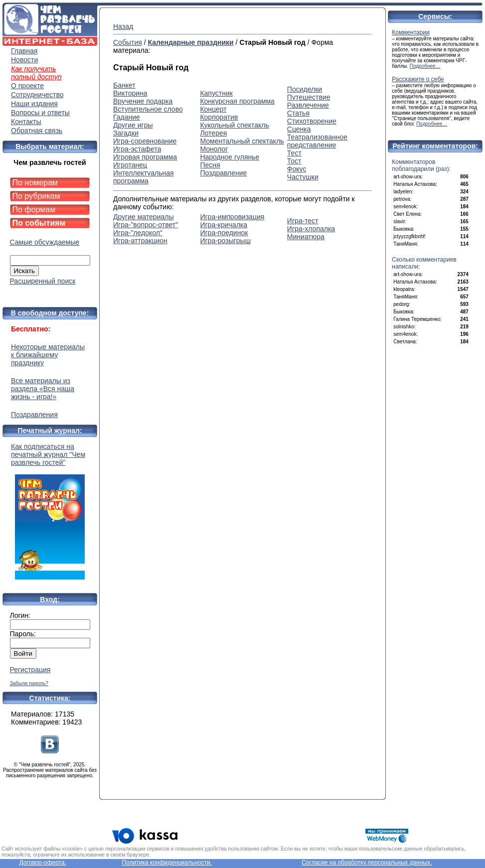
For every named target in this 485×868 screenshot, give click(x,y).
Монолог (214, 149)
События (128, 42)
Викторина (130, 93)
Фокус (297, 169)
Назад (123, 26)
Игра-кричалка (224, 225)
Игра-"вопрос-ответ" (146, 225)
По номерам (35, 183)
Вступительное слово (148, 109)
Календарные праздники (190, 42)
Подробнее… (425, 66)
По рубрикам (36, 196)
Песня (210, 165)
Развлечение (308, 105)
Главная (24, 51)
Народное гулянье (230, 157)
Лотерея (213, 133)
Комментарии (411, 32)
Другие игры (133, 125)
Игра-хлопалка (311, 229)
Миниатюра (306, 237)
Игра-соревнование (145, 141)
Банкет (124, 85)
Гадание (127, 117)
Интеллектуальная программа (144, 177)
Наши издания (34, 104)
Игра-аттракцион (140, 241)
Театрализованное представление (317, 141)
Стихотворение (312, 121)
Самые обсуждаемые (45, 242)
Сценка (299, 129)
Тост (294, 161)
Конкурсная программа (237, 101)
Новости (24, 60)
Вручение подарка (143, 101)
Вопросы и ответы (40, 113)
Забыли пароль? (29, 683)
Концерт (213, 109)
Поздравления (34, 415)
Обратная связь (37, 131)
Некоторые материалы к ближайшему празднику (48, 355)
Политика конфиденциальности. (167, 863)
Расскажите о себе (418, 79)
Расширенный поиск (43, 281)
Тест (294, 153)
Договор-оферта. (42, 863)
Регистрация (30, 670)
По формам (34, 210)
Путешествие (309, 97)
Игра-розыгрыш (225, 241)
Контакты (26, 122)
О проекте (27, 86)
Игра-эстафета (137, 149)
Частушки (303, 177)
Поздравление (223, 173)
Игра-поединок (224, 233)
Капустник (216, 93)
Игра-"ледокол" (138, 233)
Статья (298, 113)
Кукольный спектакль (234, 125)
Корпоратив (219, 117)
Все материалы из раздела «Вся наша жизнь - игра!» (43, 389)
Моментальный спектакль (242, 141)
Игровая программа (145, 157)
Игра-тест (303, 221)
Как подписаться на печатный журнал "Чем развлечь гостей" (50, 511)
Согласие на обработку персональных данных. (367, 863)
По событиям (39, 223)
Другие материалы (143, 217)
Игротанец (130, 165)
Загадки (126, 133)
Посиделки (305, 89)
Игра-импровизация (232, 217)
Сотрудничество (37, 95)
